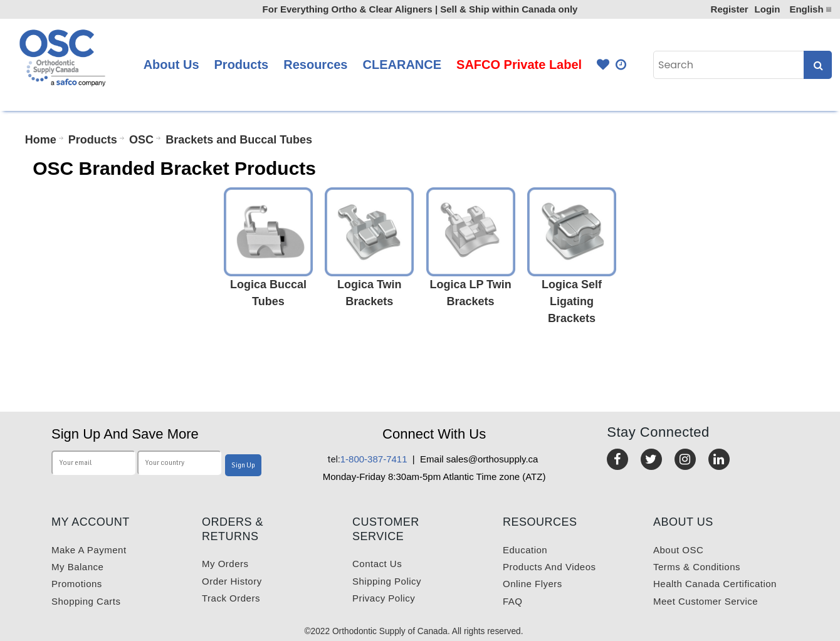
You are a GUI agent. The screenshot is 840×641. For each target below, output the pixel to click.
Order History (232, 581)
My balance (77, 567)
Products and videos (549, 567)
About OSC (678, 550)
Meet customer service (706, 601)
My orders (225, 564)
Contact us (377, 564)
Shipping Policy (387, 581)
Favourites (603, 65)
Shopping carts (86, 601)
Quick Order (622, 65)
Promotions (77, 584)
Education (525, 550)
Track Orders (231, 598)
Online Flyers (533, 584)
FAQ (513, 601)
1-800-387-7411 (368, 459)
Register (730, 9)
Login (768, 9)
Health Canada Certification (715, 584)
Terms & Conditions (697, 567)
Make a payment (89, 550)
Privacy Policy (384, 598)
